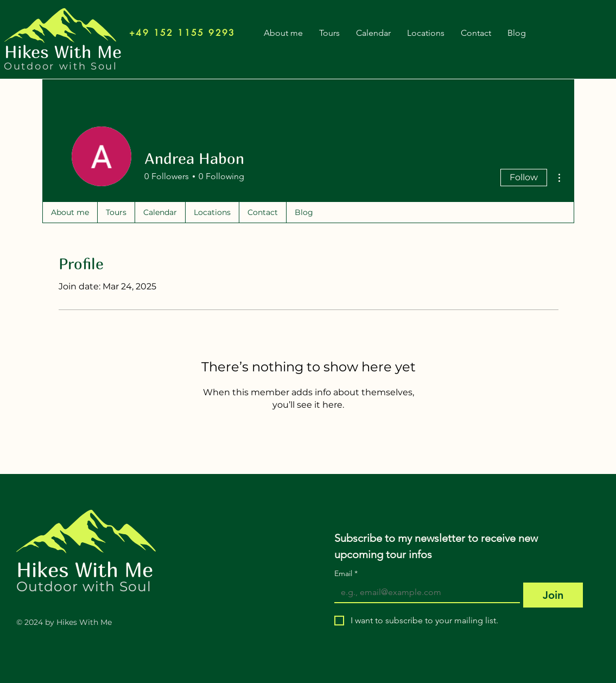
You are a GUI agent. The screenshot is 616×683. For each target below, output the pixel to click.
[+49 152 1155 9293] (182, 33)
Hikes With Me (85, 569)
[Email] (424, 592)
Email (346, 574)
